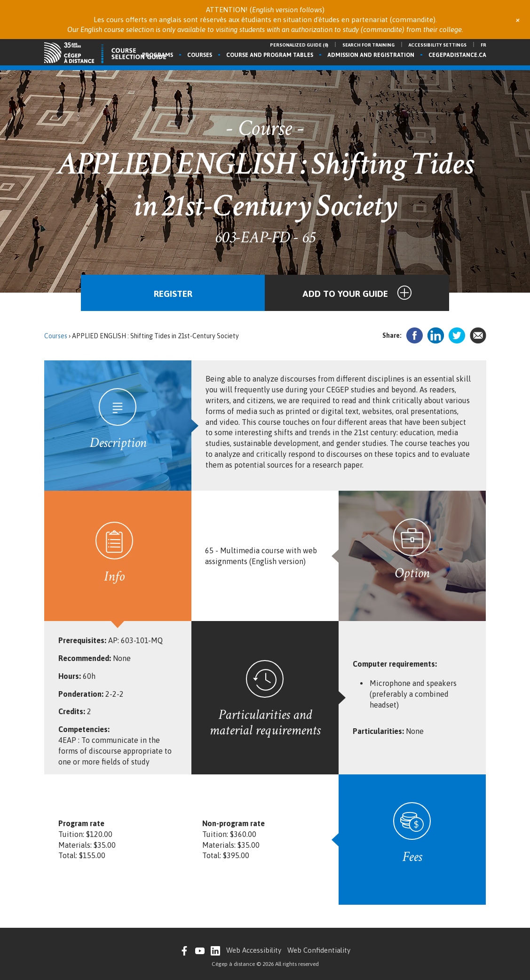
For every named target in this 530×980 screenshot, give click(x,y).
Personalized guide (299, 45)
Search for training (368, 45)
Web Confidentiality (319, 950)
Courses (200, 55)
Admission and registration (371, 55)
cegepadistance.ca (457, 55)
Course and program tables (270, 55)
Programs (158, 55)
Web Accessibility (254, 950)
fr (483, 45)
